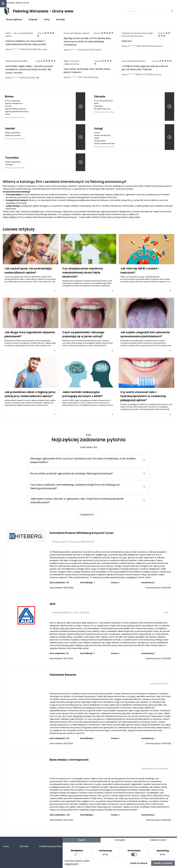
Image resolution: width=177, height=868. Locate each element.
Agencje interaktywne (14, 103)
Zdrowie (100, 96)
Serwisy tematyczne (102, 135)
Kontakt (61, 19)
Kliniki (96, 103)
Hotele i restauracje (13, 162)
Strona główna (14, 19)
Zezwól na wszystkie (163, 863)
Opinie (97, 138)
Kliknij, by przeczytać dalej (15, 117)
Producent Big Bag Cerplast (77, 33)
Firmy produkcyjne (13, 101)
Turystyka (12, 158)
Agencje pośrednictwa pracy (17, 112)
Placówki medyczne (102, 109)
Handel (10, 128)
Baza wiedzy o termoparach (69, 760)
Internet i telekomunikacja (15, 109)
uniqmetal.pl (9, 3)
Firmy (47, 19)
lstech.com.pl (22, 3)
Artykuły (33, 19)
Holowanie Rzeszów (63, 675)
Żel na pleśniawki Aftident (134, 61)
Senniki (97, 133)
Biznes (9, 96)
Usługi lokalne (100, 141)
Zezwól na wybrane (139, 863)
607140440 (89, 542)
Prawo (7, 114)
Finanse (8, 106)
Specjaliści (99, 106)
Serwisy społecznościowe (105, 143)
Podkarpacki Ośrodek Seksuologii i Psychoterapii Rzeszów (137, 35)
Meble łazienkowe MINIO (17, 61)
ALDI (52, 604)
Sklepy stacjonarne (13, 135)
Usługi (98, 128)
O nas (6, 846)
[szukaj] (151, 11)
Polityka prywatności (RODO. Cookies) (60, 846)
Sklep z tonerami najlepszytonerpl (71, 63)
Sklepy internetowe (13, 133)
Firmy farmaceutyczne (103, 101)
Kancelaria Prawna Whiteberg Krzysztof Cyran (82, 533)
